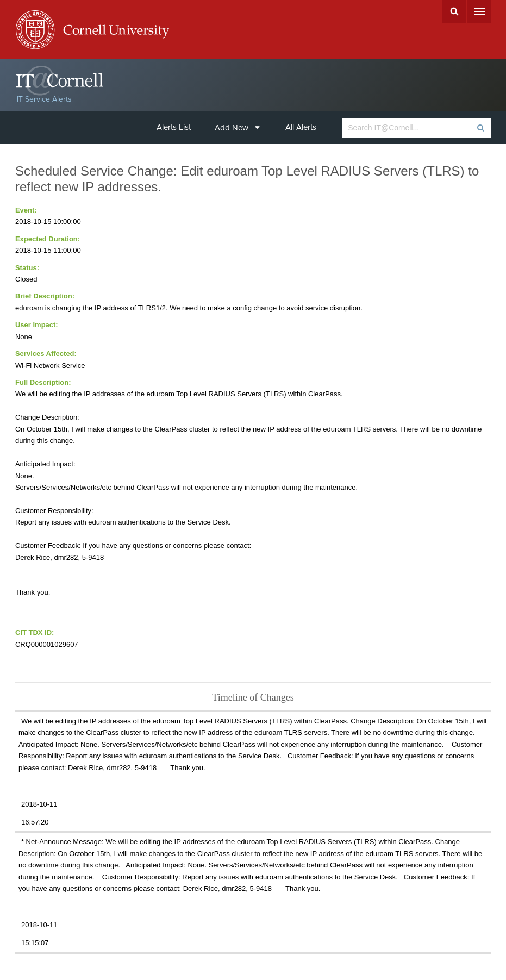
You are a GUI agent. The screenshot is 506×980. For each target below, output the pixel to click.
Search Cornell (454, 11)
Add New (238, 128)
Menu (479, 11)
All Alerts (301, 127)
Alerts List (174, 127)
